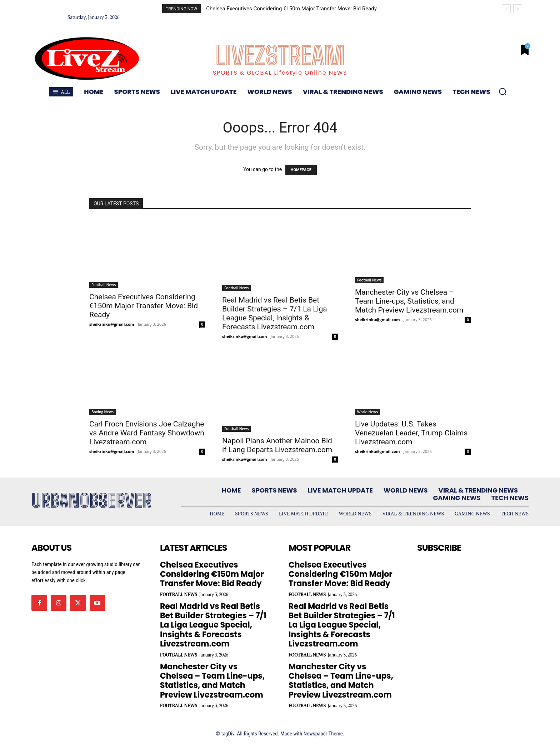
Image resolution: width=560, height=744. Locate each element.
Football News (104, 285)
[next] (518, 9)
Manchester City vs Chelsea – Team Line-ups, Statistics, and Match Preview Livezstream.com (409, 301)
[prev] (506, 9)
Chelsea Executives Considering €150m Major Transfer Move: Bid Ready (291, 9)
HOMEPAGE (301, 170)
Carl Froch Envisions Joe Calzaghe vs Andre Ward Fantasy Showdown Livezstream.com (147, 433)
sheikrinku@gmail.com (112, 324)
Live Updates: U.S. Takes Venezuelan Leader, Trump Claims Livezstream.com (411, 433)
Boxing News (102, 412)
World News (367, 412)
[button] (502, 91)
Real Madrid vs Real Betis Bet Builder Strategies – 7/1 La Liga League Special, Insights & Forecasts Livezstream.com (275, 313)
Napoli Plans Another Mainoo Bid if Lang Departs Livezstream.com (277, 445)
